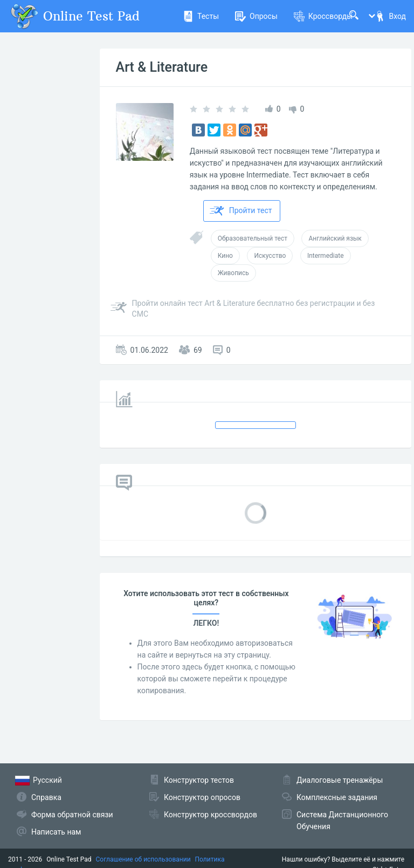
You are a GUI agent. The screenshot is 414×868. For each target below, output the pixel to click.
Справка (46, 797)
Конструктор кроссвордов (211, 815)
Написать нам (56, 832)
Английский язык (335, 238)
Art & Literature (162, 67)
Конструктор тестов (199, 780)
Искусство (270, 256)
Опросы (256, 16)
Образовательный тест (253, 238)
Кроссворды (323, 16)
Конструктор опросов (202, 797)
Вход (390, 16)
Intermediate (326, 256)
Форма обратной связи (72, 815)
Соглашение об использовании (143, 859)
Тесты (201, 16)
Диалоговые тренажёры (340, 780)
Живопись (233, 273)
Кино (225, 256)
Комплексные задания (337, 797)
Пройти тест (241, 211)
